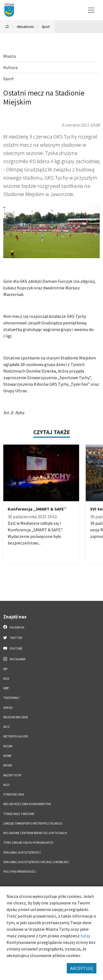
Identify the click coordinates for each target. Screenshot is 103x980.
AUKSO (8, 708)
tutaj (85, 936)
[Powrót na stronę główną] (7, 27)
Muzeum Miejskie (16, 717)
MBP (6, 688)
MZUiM (8, 746)
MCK (6, 679)
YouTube (13, 648)
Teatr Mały (11, 698)
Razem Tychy (12, 775)
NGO (6, 785)
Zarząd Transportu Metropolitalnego (33, 823)
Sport (46, 27)
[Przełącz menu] (91, 10)
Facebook (14, 627)
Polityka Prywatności (20, 872)
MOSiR (8, 765)
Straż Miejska (14, 794)
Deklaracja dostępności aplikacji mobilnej (36, 862)
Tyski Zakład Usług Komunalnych (28, 843)
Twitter (13, 638)
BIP (5, 669)
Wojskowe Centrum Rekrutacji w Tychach (35, 833)
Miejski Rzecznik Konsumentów (27, 804)
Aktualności (25, 27)
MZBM (7, 756)
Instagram (14, 659)
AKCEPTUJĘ (82, 968)
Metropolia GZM (16, 736)
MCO (6, 727)
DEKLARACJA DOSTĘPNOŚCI (22, 852)
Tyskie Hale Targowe (19, 814)
